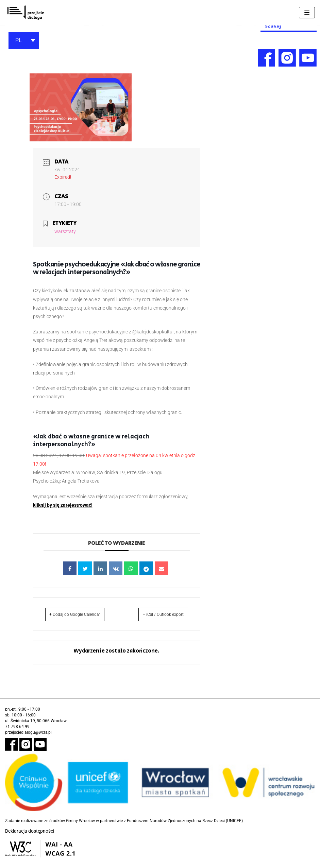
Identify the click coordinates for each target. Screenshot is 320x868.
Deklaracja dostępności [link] (30, 840)
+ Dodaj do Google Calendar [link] (69, 619)
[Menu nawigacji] (307, 13)
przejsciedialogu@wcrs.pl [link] (28, 742)
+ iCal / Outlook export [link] (177, 619)
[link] (26, 13)
